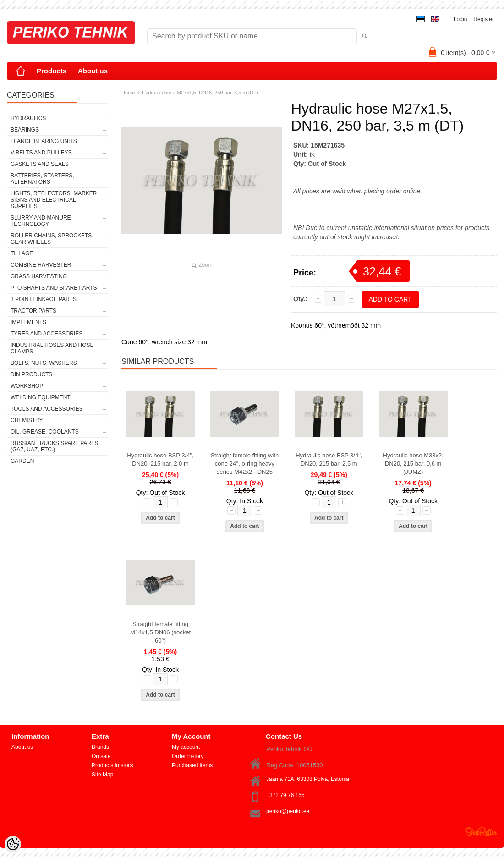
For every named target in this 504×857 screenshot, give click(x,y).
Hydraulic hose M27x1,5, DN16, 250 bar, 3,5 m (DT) (200, 93)
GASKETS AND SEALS (40, 164)
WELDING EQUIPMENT (41, 397)
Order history (188, 756)
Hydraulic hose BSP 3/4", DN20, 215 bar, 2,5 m (329, 459)
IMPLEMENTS (28, 322)
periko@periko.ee (288, 811)
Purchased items (192, 765)
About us (93, 71)
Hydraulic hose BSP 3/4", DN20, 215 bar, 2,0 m (160, 459)
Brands (100, 747)
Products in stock (112, 765)
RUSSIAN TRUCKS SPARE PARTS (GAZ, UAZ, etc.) (54, 446)
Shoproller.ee (481, 832)
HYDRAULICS (28, 118)
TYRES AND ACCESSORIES (47, 334)
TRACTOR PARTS (33, 311)
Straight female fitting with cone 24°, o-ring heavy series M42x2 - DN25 (244, 464)
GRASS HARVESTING (39, 276)
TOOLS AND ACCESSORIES (47, 409)
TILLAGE (22, 253)
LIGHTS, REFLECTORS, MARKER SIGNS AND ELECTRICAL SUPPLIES (54, 200)
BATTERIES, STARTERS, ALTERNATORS (42, 179)
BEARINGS (25, 130)
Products (52, 71)
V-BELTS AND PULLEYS (41, 153)
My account (186, 747)
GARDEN (22, 461)
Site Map (102, 775)
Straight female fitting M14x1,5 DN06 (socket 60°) (160, 632)
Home (128, 93)
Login (460, 19)
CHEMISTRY (27, 420)
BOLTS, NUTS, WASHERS (44, 363)
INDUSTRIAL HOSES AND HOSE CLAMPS (52, 348)
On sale (101, 756)
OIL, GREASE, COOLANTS (45, 432)
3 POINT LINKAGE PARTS (44, 299)
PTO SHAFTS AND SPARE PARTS (54, 288)
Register (484, 19)
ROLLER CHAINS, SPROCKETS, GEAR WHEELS (52, 239)
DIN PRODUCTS (31, 374)
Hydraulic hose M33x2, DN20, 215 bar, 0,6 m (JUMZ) (413, 464)
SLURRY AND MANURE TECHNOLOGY (41, 221)
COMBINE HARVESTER (41, 265)
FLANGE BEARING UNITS (44, 141)
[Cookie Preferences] (13, 844)
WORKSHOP (27, 386)
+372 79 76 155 (285, 795)
